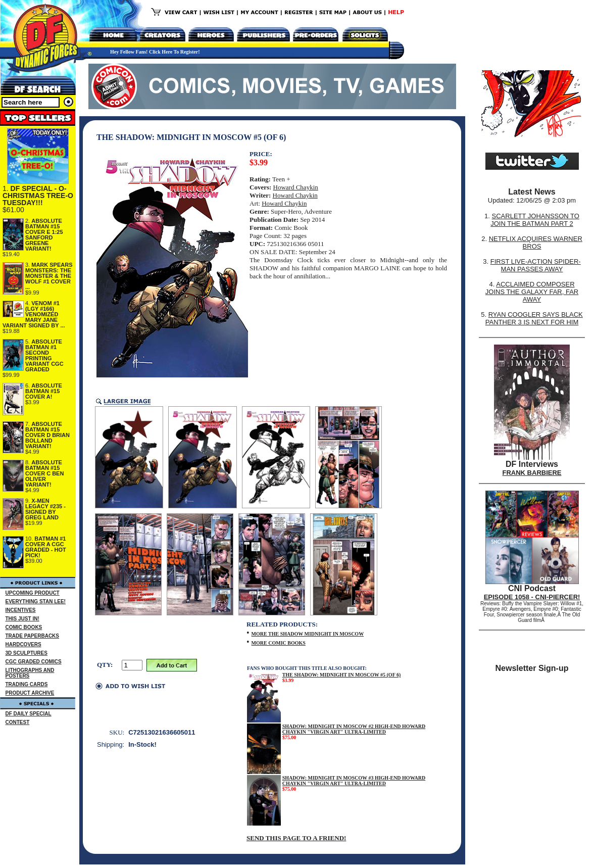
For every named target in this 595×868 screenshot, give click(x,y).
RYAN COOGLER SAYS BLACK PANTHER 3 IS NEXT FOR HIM (534, 318)
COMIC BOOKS (24, 627)
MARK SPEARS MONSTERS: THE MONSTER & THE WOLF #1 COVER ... (49, 276)
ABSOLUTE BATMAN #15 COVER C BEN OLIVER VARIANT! (44, 473)
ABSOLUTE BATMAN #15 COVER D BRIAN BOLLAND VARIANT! (47, 435)
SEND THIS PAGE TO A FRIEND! (296, 838)
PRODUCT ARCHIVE (30, 693)
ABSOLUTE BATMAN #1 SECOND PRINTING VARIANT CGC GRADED (44, 355)
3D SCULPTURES (27, 653)
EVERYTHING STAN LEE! (36, 601)
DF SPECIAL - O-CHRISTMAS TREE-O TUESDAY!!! (38, 196)
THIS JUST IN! (22, 619)
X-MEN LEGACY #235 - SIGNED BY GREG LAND (45, 509)
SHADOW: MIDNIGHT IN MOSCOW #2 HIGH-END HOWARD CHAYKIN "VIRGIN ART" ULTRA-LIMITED (354, 729)
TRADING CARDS (27, 684)
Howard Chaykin (296, 187)
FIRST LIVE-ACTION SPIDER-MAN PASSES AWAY (536, 265)
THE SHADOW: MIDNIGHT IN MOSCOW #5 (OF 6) (342, 675)
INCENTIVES (21, 610)
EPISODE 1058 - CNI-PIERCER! (532, 597)
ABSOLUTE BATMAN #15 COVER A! (44, 391)
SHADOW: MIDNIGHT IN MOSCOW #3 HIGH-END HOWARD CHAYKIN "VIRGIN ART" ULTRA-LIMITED (354, 781)
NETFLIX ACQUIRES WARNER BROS (536, 243)
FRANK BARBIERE (532, 473)
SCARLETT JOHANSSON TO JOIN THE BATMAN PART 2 (535, 220)
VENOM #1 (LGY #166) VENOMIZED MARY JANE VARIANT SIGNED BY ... (34, 314)
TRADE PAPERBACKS (33, 636)
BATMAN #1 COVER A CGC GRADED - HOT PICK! (46, 547)
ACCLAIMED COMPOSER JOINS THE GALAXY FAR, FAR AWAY (532, 292)
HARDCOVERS (23, 644)
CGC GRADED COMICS (34, 662)
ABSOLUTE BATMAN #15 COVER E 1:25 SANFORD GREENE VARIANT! (44, 235)
